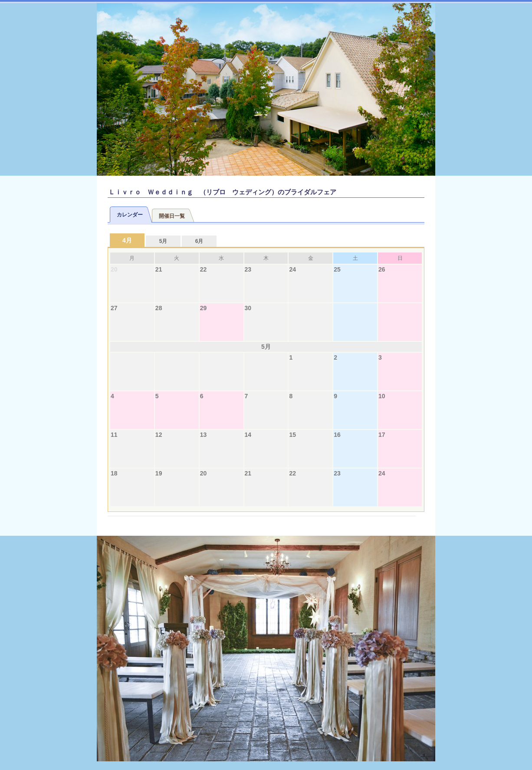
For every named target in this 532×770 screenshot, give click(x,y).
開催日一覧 (172, 216)
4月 (127, 240)
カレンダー (130, 215)
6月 (199, 241)
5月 (163, 241)
